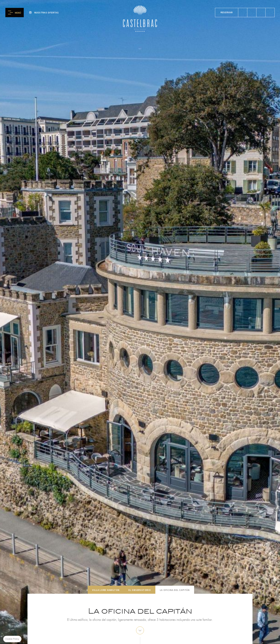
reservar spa (261, 13)
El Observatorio (140, 590)
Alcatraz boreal (270, 13)
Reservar (227, 12)
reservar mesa (252, 13)
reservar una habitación (243, 13)
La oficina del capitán (175, 590)
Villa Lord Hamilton (106, 590)
